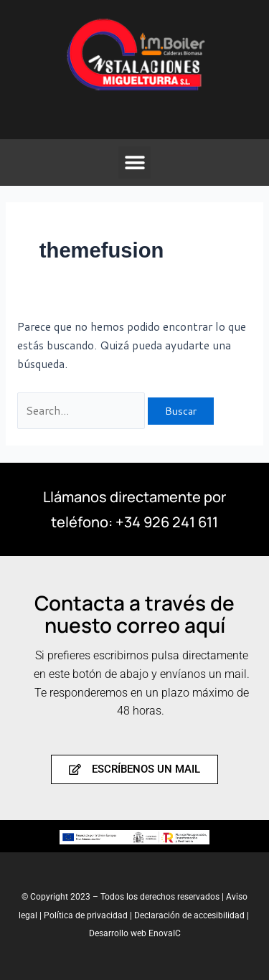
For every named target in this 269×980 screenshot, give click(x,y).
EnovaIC (165, 933)
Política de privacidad (87, 915)
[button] (134, 162)
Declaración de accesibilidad (189, 915)
